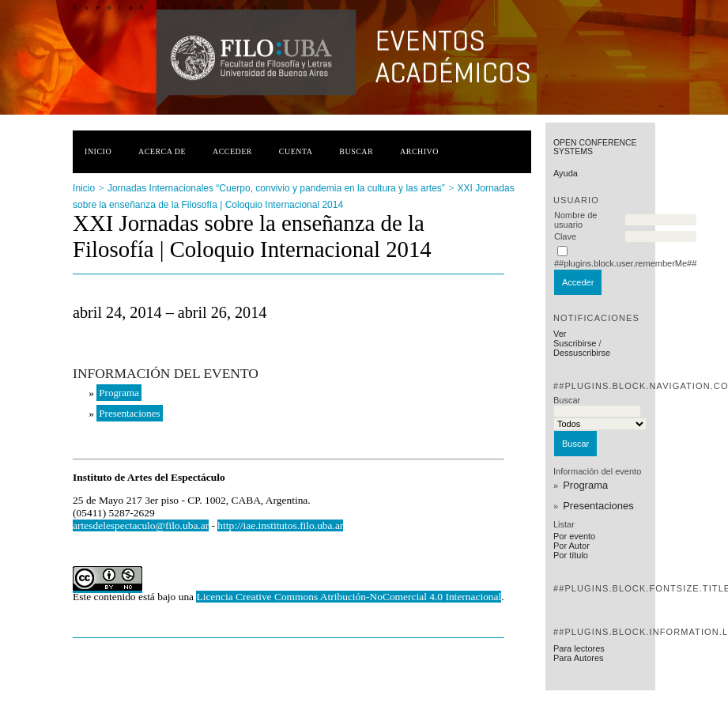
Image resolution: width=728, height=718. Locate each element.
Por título (571, 555)
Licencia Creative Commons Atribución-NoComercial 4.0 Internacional (349, 597)
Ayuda (566, 173)
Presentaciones (598, 506)
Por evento (574, 536)
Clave (565, 236)
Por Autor (571, 546)
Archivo (419, 151)
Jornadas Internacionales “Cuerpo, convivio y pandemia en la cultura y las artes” (276, 188)
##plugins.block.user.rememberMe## (625, 263)
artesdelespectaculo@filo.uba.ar (141, 525)
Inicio (98, 151)
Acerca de (162, 151)
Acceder (232, 151)
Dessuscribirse (582, 353)
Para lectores (579, 648)
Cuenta (296, 151)
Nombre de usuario (575, 220)
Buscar (356, 151)
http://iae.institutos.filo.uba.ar (280, 525)
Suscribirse (575, 343)
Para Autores (579, 658)
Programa (585, 485)
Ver (560, 334)
